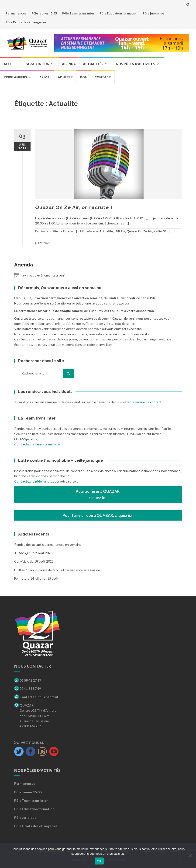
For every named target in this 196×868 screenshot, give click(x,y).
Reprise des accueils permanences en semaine (48, 544)
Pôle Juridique (153, 13)
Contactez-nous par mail (36, 697)
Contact (103, 77)
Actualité (106, 231)
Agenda (69, 64)
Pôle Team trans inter (78, 13)
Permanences (16, 13)
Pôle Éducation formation (119, 13)
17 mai (45, 77)
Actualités (93, 64)
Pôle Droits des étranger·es (26, 22)
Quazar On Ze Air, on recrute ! (74, 207)
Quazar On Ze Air (139, 231)
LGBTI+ (120, 231)
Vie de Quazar (63, 231)
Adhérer (65, 77)
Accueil (10, 64)
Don (84, 77)
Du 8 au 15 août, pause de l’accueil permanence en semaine (57, 570)
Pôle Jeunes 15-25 (44, 13)
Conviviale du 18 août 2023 (34, 561)
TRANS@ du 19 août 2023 (33, 553)
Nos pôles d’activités (135, 64)
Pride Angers (15, 77)
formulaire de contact (146, 402)
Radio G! (160, 231)
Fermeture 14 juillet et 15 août (36, 578)
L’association (37, 64)
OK (99, 861)
